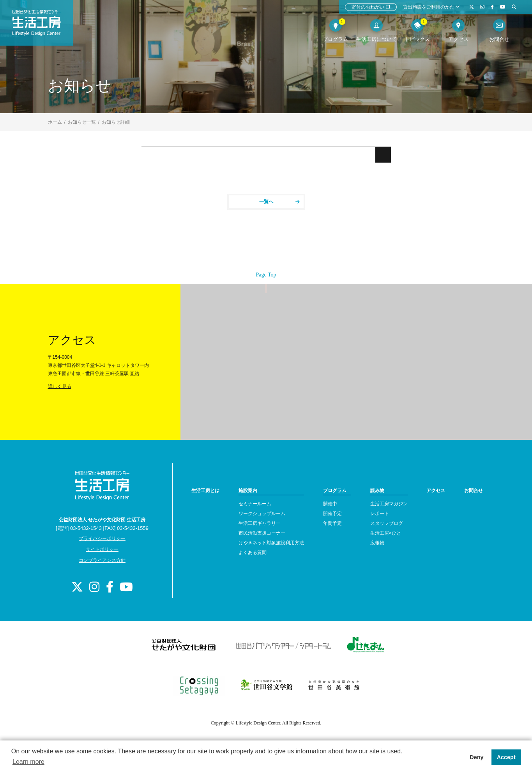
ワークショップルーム (262, 514)
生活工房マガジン (389, 504)
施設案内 (248, 491)
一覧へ (279, 202)
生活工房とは (205, 491)
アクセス (436, 491)
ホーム (55, 122)
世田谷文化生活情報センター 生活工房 (42, 26)
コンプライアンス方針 (102, 560)
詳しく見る (60, 386)
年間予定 (332, 523)
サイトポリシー (102, 549)
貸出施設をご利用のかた (431, 7)
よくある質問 (253, 553)
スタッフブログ (387, 523)
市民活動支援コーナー (262, 533)
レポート (380, 514)
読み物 (377, 491)
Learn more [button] (28, 762)
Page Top (266, 275)
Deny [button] (476, 757)
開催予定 (332, 514)
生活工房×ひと (386, 533)
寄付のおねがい (371, 7)
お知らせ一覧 (82, 122)
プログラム (335, 491)
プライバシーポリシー (102, 538)
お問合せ (474, 491)
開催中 (330, 504)
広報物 (377, 543)
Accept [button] (506, 757)
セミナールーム (255, 504)
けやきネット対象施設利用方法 (271, 543)
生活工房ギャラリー (260, 523)
